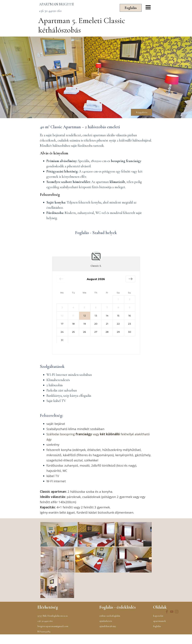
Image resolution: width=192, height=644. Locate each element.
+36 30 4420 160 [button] (45, 631)
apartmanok (160, 631)
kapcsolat (158, 625)
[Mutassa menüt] (148, 7)
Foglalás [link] (131, 8)
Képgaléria (142, 112)
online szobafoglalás (110, 625)
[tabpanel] (77, 4)
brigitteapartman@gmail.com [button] (53, 636)
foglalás (157, 636)
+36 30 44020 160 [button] (50, 11)
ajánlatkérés (106, 631)
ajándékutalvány (108, 636)
